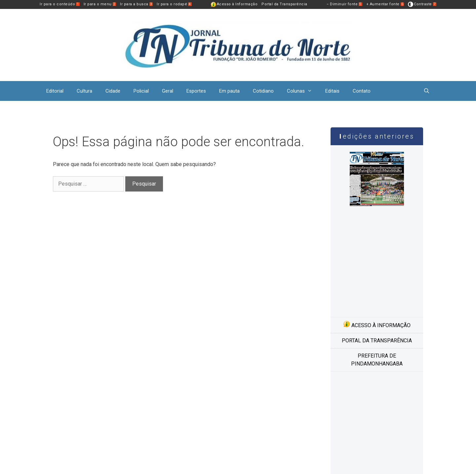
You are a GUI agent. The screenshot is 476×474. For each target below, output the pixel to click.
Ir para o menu (100, 4)
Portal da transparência (377, 341)
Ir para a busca (136, 4)
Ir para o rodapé (174, 4)
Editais (332, 91)
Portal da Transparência (284, 4)
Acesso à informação (377, 324)
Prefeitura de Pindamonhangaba (377, 360)
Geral (168, 91)
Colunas (303, 91)
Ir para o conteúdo (60, 4)
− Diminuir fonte (344, 4)
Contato (362, 91)
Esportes (196, 91)
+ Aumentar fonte (385, 4)
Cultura (84, 91)
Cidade (113, 91)
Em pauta (229, 91)
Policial (141, 91)
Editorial (55, 91)
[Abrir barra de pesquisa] (427, 91)
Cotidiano (263, 91)
